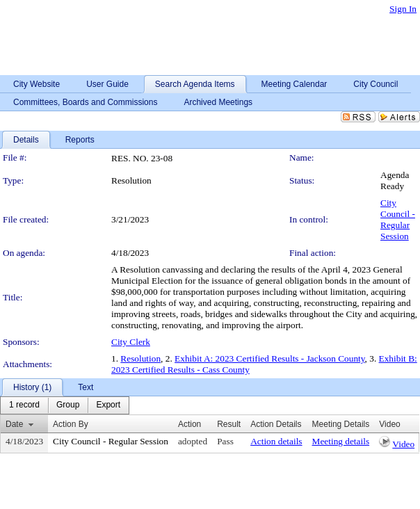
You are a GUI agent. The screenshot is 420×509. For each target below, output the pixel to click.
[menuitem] (24, 405)
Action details (276, 441)
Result (229, 424)
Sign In (403, 9)
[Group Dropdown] (68, 405)
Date (14, 424)
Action (189, 424)
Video (403, 444)
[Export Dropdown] (108, 405)
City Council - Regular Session (398, 219)
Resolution (140, 358)
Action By (71, 424)
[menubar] (65, 405)
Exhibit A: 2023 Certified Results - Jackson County (269, 358)
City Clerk (131, 342)
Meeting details (341, 441)
